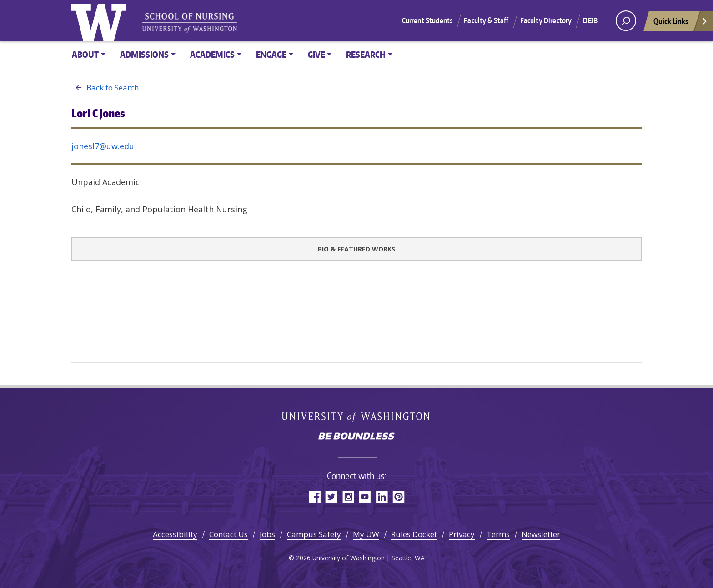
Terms (498, 534)
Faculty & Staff (486, 20)
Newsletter (541, 534)
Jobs (267, 534)
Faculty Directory (546, 20)
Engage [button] (271, 54)
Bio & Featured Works (356, 249)
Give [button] (316, 54)
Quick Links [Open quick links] (681, 23)
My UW (366, 534)
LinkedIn (382, 496)
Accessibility (175, 534)
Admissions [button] (144, 54)
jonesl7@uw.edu (103, 146)
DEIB (590, 20)
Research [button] (366, 54)
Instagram (348, 496)
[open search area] (626, 21)
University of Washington (101, 20)
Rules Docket (414, 534)
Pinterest (399, 496)
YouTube (365, 496)
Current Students (427, 20)
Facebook (314, 496)
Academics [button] (212, 54)
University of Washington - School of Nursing (190, 23)
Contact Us (228, 534)
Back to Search (105, 88)
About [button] (85, 54)
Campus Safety (314, 534)
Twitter (331, 496)
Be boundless (356, 437)
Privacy (462, 534)
